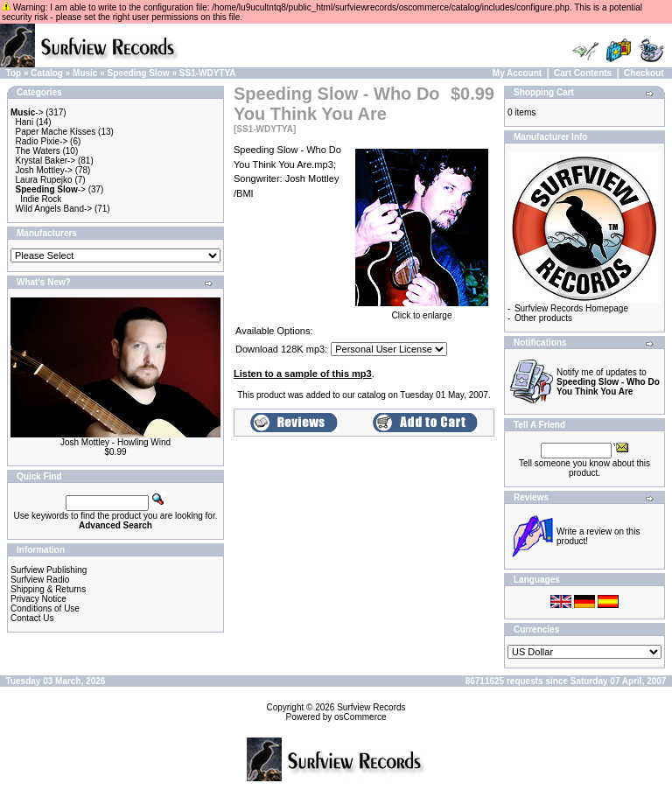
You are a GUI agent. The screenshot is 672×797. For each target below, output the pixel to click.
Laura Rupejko (44, 180)
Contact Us (32, 618)
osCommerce (360, 717)
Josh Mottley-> (44, 170)
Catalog (47, 73)
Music (85, 73)
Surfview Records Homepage (571, 308)
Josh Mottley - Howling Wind (115, 442)
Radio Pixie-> (42, 141)
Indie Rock (41, 199)
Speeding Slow (139, 73)
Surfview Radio (40, 580)
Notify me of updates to (608, 382)
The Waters (37, 151)
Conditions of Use (45, 608)
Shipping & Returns (48, 589)
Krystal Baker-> (46, 161)
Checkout (644, 73)
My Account (517, 73)
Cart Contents (583, 73)
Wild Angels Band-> (54, 209)
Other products (543, 318)
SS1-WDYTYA (208, 73)
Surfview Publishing (49, 570)
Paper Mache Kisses (56, 132)
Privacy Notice (38, 599)
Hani (25, 122)
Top (14, 73)
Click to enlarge (422, 311)
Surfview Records (371, 707)
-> (27, 112)
